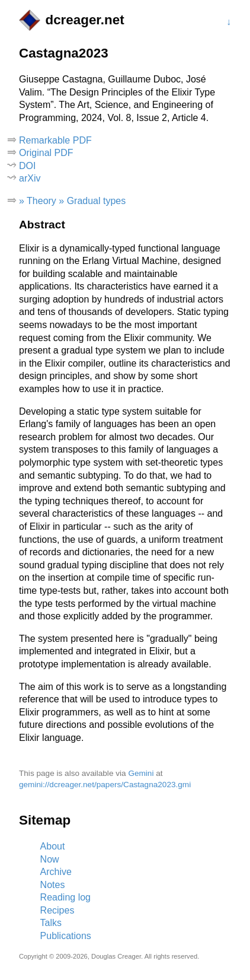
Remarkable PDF (55, 140)
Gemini (141, 773)
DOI (27, 166)
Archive (56, 872)
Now (50, 859)
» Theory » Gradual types (72, 201)
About (53, 846)
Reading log (65, 897)
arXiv (30, 178)
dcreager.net (84, 20)
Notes (53, 885)
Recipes (57, 910)
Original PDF (46, 153)
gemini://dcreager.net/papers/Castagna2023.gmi (105, 785)
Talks (51, 923)
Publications (66, 936)
